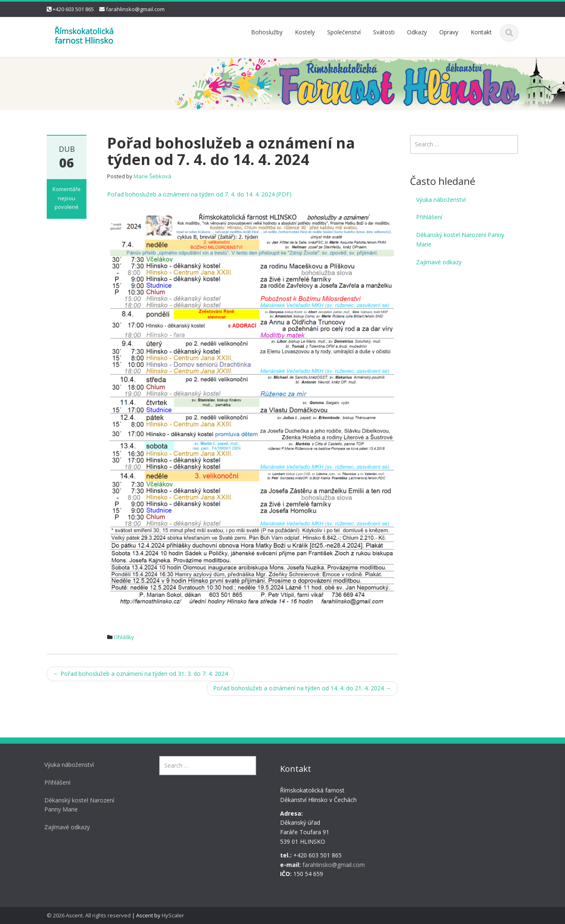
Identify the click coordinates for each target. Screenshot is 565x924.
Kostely (305, 32)
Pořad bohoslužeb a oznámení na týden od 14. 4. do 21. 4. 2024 (302, 688)
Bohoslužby (267, 32)
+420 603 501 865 (73, 9)
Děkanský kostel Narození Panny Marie (460, 239)
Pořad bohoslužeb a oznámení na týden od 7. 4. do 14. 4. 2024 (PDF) (199, 194)
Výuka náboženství (441, 200)
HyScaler (173, 915)
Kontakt (481, 32)
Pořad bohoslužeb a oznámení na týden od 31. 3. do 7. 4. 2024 (140, 674)
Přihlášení (429, 217)
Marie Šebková (152, 176)
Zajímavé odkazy (439, 262)
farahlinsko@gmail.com (135, 9)
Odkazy (417, 32)
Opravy (449, 32)
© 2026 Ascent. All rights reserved (89, 915)
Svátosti (384, 32)
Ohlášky (124, 637)
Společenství (344, 32)
